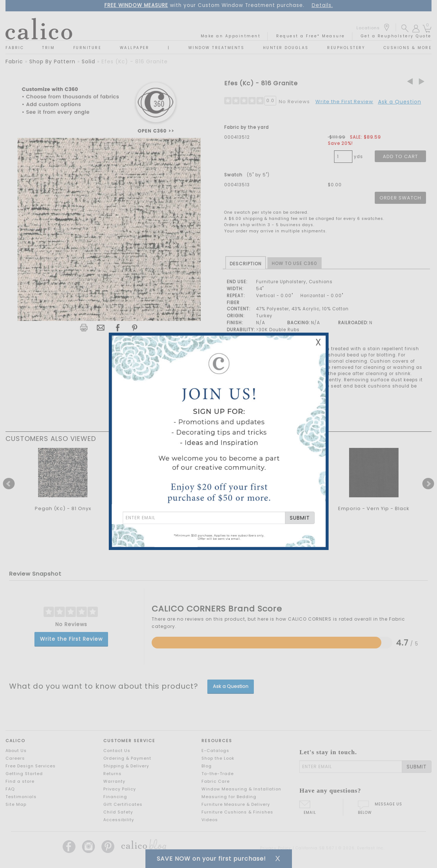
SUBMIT (300, 518)
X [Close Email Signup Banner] (318, 342)
